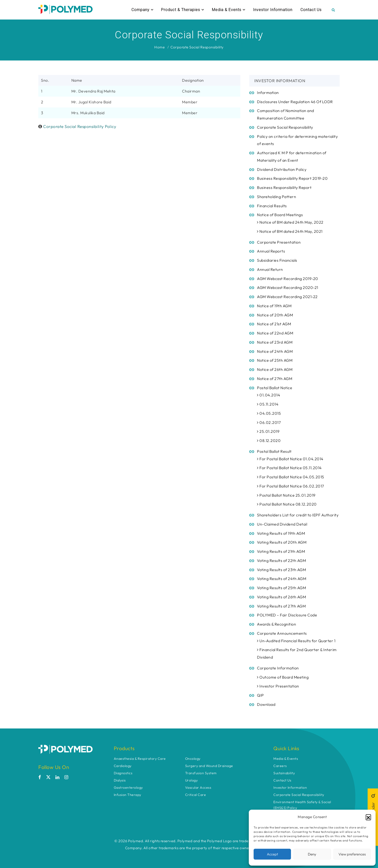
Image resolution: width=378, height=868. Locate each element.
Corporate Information (278, 668)
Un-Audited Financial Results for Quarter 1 (296, 641)
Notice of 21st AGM (274, 324)
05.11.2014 (268, 404)
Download (266, 704)
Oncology (193, 759)
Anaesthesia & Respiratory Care (140, 759)
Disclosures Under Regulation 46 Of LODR (295, 102)
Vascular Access (198, 788)
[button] (368, 817)
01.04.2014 (269, 395)
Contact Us (311, 10)
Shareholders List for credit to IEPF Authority (298, 515)
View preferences (352, 854)
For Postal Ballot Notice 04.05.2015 (291, 477)
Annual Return (270, 269)
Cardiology (123, 766)
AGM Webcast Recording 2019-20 (288, 279)
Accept (272, 854)
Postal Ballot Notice (275, 388)
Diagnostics (123, 773)
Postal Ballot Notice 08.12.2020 (287, 504)
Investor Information (273, 10)
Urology (192, 780)
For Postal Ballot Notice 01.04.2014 (290, 459)
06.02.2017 (269, 422)
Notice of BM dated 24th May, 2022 (290, 222)
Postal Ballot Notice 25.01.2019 (286, 495)
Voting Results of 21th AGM (281, 551)
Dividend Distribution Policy (282, 169)
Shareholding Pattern (277, 197)
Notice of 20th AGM (275, 315)
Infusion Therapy (128, 795)
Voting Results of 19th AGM (281, 533)
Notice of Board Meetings (280, 215)
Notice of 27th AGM (275, 379)
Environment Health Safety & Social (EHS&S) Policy (302, 805)
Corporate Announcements (282, 633)
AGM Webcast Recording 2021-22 (287, 297)
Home (159, 47)
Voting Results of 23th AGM (281, 570)
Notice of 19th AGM (274, 306)
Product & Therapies (182, 10)
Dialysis (120, 780)
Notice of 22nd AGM (275, 333)
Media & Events (229, 10)
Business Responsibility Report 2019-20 (292, 178)
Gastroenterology (128, 788)
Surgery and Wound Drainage (209, 766)
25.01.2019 (268, 431)
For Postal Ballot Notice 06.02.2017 (290, 486)
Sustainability (284, 773)
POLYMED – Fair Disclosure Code (287, 615)
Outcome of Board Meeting (283, 677)
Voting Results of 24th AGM (282, 579)
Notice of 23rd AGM (275, 342)
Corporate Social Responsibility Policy (80, 126)
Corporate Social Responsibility (197, 47)
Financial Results (272, 206)
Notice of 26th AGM (275, 369)
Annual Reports (271, 251)
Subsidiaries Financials (277, 260)
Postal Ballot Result (274, 451)
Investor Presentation (278, 686)
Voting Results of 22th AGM (281, 561)
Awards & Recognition (277, 624)
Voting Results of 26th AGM (281, 597)
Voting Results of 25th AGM (281, 588)
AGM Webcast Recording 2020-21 (288, 287)
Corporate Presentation (279, 242)
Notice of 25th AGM (275, 360)
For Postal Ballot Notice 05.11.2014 (289, 468)
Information (268, 93)
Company (142, 10)
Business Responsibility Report (285, 187)
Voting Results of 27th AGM (281, 606)
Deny (312, 854)
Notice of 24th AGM (275, 351)
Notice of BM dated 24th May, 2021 (290, 231)
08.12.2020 (269, 441)
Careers (280, 766)
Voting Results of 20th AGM (282, 542)
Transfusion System (201, 773)
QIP (260, 695)
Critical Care (196, 795)
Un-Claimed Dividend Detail (282, 524)
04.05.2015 (269, 413)
